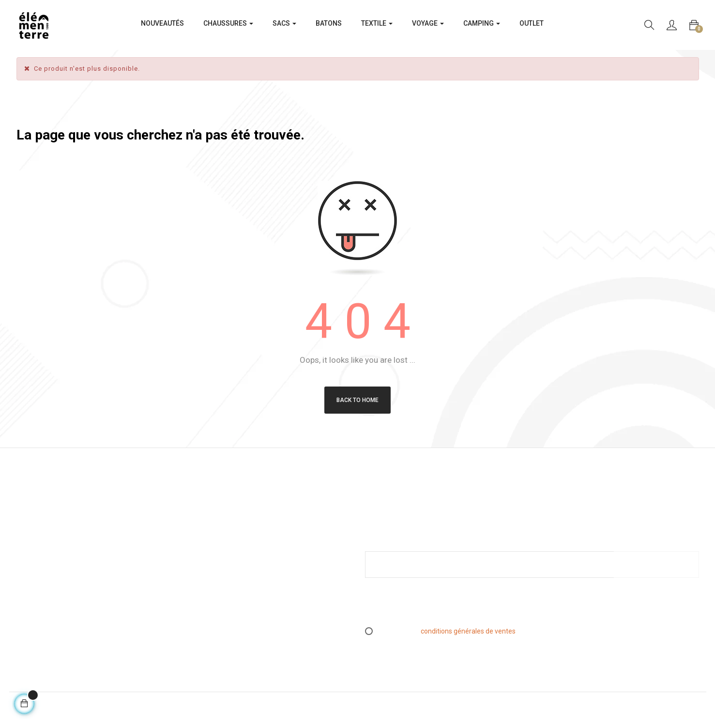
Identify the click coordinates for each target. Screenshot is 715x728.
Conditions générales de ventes (239, 551)
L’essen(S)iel (210, 581)
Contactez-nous (215, 611)
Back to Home (357, 400)
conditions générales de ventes (468, 631)
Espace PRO (209, 596)
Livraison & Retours (220, 566)
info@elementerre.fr (48, 608)
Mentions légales (217, 536)
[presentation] (446, 606)
